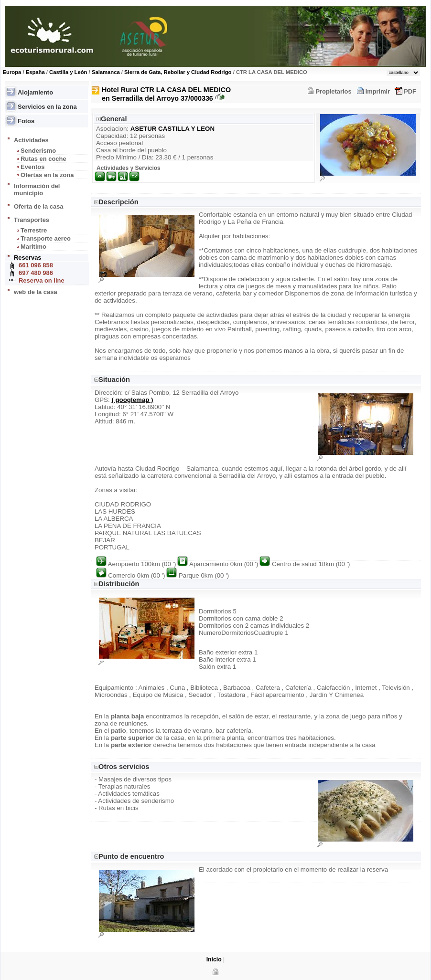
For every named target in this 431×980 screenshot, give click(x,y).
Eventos (32, 167)
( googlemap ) (132, 400)
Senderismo (38, 151)
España (35, 72)
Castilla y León (68, 72)
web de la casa (36, 292)
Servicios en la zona (47, 107)
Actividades (31, 140)
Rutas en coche (43, 159)
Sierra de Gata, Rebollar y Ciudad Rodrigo (178, 72)
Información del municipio (37, 190)
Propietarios (333, 91)
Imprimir (378, 91)
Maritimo (33, 247)
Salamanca (106, 72)
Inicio (214, 959)
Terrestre (34, 230)
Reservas (28, 258)
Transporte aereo (46, 238)
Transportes (32, 220)
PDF (410, 91)
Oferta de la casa (39, 206)
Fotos (26, 121)
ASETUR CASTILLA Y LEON (172, 129)
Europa (12, 72)
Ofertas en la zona (47, 175)
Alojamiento (35, 92)
